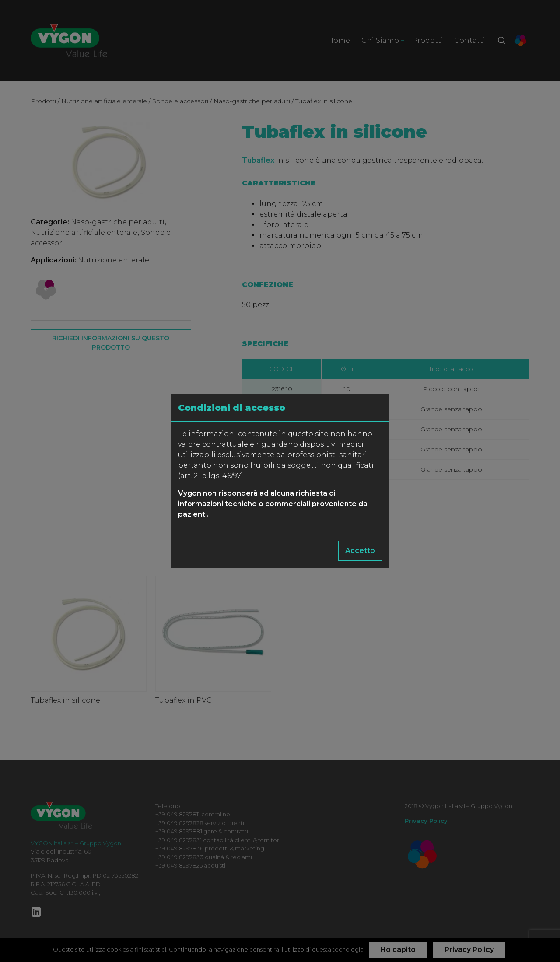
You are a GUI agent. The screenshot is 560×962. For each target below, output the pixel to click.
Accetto (360, 551)
